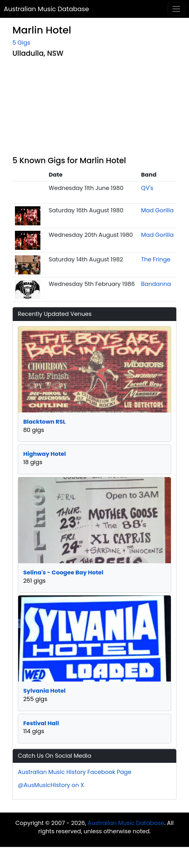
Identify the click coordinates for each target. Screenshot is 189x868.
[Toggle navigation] (176, 9)
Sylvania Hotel (44, 691)
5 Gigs (21, 43)
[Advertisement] (100, 108)
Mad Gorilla (157, 210)
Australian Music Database (46, 9)
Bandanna (156, 284)
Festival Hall (41, 723)
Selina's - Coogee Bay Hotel (63, 572)
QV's (147, 188)
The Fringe (156, 259)
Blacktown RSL (44, 422)
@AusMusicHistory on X (51, 785)
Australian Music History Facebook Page (75, 772)
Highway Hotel (45, 454)
